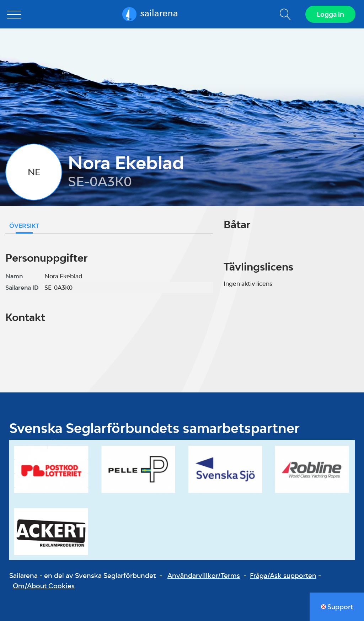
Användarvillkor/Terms (204, 576)
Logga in (330, 14)
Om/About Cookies (44, 586)
